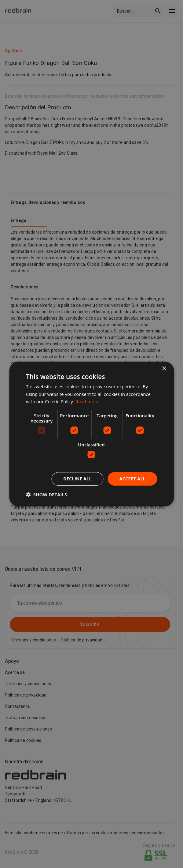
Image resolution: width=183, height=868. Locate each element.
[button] (46, 494)
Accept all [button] (132, 479)
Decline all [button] (77, 479)
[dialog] (91, 434)
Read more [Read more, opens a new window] (87, 401)
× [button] (164, 369)
